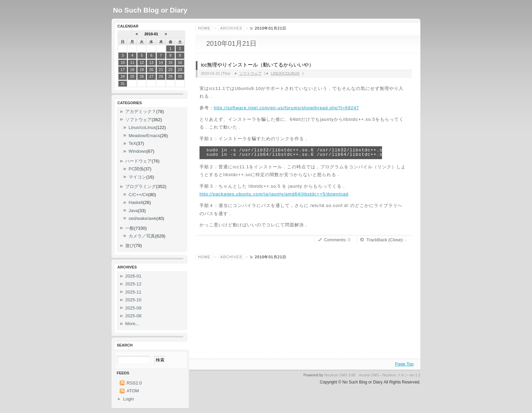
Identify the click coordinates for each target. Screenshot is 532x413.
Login (129, 399)
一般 (130, 228)
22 (170, 70)
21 (161, 70)
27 (151, 76)
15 (170, 62)
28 (161, 76)
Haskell (136, 202)
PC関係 (136, 169)
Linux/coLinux (285, 73)
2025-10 (133, 300)
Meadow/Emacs (144, 136)
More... (132, 324)
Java (133, 211)
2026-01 (133, 276)
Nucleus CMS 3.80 (340, 375)
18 (132, 70)
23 (180, 70)
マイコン (137, 177)
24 (122, 76)
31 (122, 83)
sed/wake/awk (142, 218)
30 (180, 76)
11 (132, 62)
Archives (231, 28)
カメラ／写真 (142, 236)
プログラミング (141, 186)
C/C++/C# (138, 195)
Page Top (404, 364)
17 (122, 70)
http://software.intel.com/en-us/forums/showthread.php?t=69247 (286, 108)
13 (151, 62)
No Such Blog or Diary (150, 10)
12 (142, 62)
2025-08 (133, 316)
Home (204, 28)
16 (180, 62)
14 (161, 62)
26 (142, 76)
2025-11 (133, 292)
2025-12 (133, 284)
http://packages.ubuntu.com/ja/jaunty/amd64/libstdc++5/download (274, 194)
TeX (132, 143)
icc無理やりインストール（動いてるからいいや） (257, 65)
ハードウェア (138, 161)
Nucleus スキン (395, 375)
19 (142, 70)
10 (122, 62)
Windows (138, 151)
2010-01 (151, 34)
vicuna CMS (369, 375)
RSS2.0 (134, 383)
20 (151, 70)
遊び (130, 246)
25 (132, 76)
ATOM (133, 391)
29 (170, 76)
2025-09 (133, 308)
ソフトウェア (250, 73)
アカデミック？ (141, 111)
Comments (335, 240)
